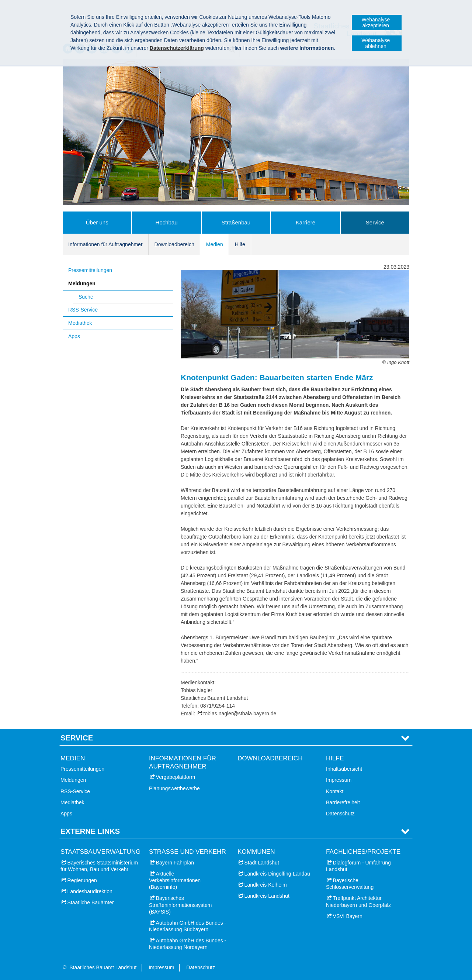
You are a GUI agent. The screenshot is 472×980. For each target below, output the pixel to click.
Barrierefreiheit (343, 802)
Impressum (339, 780)
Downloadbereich (174, 244)
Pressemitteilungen (90, 270)
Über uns (97, 222)
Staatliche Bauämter (91, 902)
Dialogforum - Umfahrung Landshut (358, 866)
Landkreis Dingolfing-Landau (277, 874)
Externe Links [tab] (90, 831)
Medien (215, 244)
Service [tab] (77, 738)
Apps (74, 336)
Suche (86, 297)
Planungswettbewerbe (174, 788)
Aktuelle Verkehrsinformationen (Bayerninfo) (175, 880)
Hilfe (240, 244)
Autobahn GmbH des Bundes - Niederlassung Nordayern (188, 944)
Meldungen (82, 283)
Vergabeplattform (176, 777)
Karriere (306, 222)
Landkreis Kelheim (266, 885)
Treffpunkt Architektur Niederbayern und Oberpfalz (358, 901)
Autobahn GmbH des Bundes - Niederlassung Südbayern (188, 926)
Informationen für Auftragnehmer (105, 244)
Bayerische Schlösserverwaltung (350, 884)
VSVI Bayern (348, 916)
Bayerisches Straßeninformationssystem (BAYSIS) (180, 905)
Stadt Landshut (262, 863)
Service (375, 222)
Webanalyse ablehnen (376, 43)
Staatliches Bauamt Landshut (103, 967)
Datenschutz (340, 814)
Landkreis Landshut (267, 896)
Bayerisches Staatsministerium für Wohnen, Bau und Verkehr (99, 866)
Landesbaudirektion (90, 891)
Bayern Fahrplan (175, 863)
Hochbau (167, 222)
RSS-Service (83, 310)
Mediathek (80, 323)
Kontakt (335, 791)
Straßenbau (236, 222)
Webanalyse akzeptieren (376, 23)
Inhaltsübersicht (344, 769)
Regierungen (82, 880)
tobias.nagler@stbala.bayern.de (240, 713)
